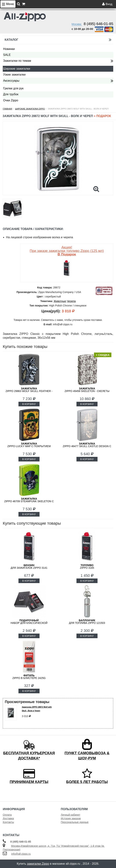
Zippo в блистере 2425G (29, 677)
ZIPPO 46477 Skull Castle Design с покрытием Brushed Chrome (87, 446)
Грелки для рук (13, 88)
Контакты (8, 822)
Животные (60, 301)
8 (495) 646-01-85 (98, 24)
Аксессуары (11, 81)
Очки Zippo (11, 100)
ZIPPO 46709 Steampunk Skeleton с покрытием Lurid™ (29, 501)
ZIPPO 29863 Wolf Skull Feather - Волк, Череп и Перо (29, 391)
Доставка (8, 818)
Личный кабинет (70, 815)
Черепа (71, 301)
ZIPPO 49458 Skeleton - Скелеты (87, 390)
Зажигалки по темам (17, 61)
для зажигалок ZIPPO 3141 (29, 567)
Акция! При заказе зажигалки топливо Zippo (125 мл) (67, 251)
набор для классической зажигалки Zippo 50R (29, 623)
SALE (7, 55)
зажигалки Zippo (38, 864)
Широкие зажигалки (17, 69)
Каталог (58, 40)
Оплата (7, 815)
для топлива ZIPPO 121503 (87, 622)
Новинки (9, 49)
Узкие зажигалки (14, 75)
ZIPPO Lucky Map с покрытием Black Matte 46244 (29, 446)
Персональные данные (75, 822)
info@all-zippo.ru (21, 854)
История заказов (71, 818)
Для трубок (11, 94)
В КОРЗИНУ (29, 404)
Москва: (77, 24)
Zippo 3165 (87, 567)
